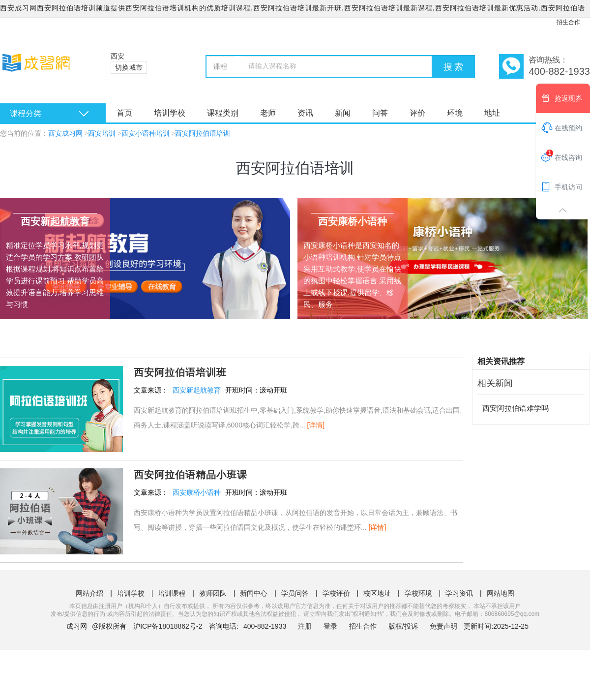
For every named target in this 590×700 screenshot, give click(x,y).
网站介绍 (89, 593)
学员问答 (295, 593)
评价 (417, 113)
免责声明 (443, 626)
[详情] (316, 425)
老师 (268, 113)
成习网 (77, 626)
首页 (124, 113)
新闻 (343, 113)
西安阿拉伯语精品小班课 (191, 475)
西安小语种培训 (146, 134)
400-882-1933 (266, 626)
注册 (305, 626)
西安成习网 (65, 134)
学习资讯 (459, 593)
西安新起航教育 (197, 390)
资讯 (305, 113)
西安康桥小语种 (197, 492)
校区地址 (377, 593)
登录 (330, 626)
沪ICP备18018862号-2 (168, 626)
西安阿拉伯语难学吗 (516, 408)
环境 (455, 113)
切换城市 (129, 67)
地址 (492, 113)
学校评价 (336, 593)
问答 (380, 113)
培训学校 (170, 113)
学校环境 (418, 593)
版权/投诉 (403, 626)
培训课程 (172, 593)
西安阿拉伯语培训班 (180, 372)
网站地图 (501, 593)
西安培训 (102, 134)
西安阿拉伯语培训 (203, 134)
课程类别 (223, 113)
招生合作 (568, 22)
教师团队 (213, 593)
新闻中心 (254, 593)
